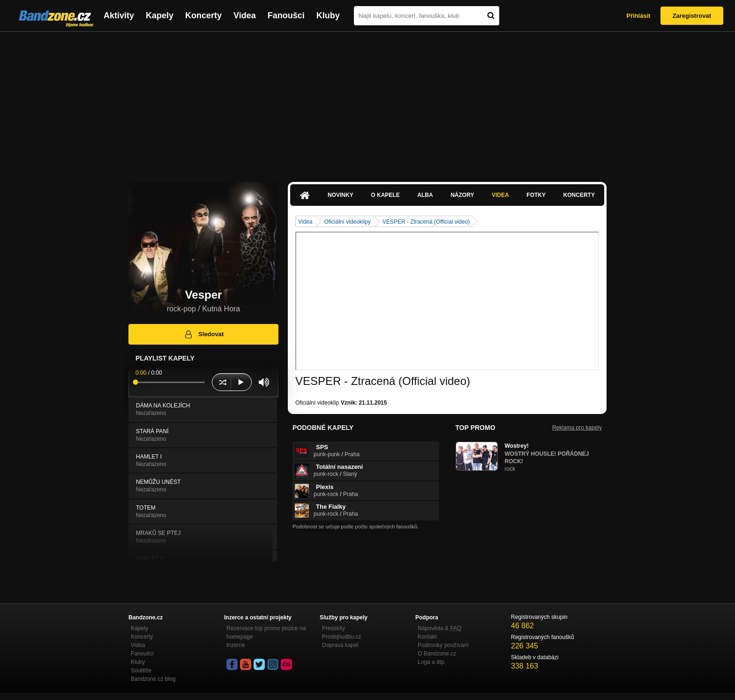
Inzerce (236, 645)
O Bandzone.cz (437, 654)
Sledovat (204, 334)
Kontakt (427, 637)
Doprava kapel (340, 645)
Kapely (160, 15)
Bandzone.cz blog (153, 679)
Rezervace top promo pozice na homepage (266, 632)
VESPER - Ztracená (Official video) (426, 222)
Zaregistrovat (692, 16)
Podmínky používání (443, 645)
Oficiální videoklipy (347, 222)
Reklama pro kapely (577, 428)
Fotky (536, 195)
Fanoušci (286, 15)
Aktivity (119, 15)
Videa (245, 15)
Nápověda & (439, 628)
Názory (462, 195)
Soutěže (141, 670)
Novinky (341, 195)
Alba (425, 195)
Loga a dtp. (432, 662)
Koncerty (203, 15)
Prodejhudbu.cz (341, 637)
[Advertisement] (367, 102)
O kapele (385, 195)
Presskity (334, 628)
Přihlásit (638, 16)
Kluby (328, 15)
